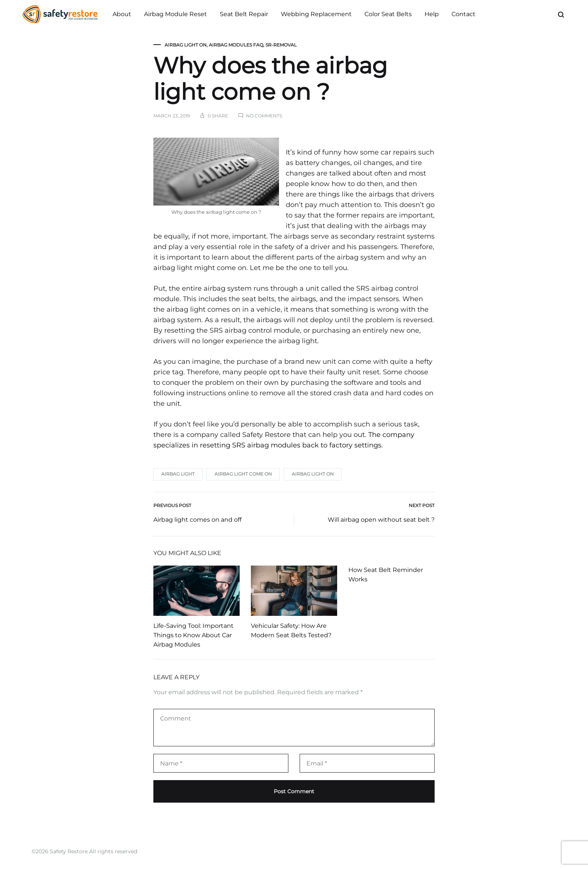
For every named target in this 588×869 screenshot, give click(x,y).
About (122, 14)
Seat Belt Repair (244, 14)
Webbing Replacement (316, 14)
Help (432, 14)
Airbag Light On (186, 45)
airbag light (178, 474)
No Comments (264, 116)
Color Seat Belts (388, 14)
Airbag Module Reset (175, 14)
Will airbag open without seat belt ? (381, 520)
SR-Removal (281, 45)
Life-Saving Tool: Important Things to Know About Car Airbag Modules (193, 635)
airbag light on (313, 474)
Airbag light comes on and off (197, 520)
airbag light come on (243, 474)
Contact (463, 14)
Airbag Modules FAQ (236, 45)
